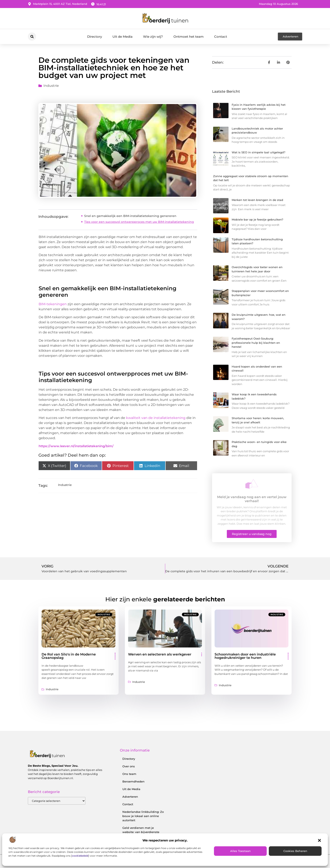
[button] (319, 840)
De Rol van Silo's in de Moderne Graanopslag (69, 656)
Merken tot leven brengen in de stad (257, 200)
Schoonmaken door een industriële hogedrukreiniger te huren (245, 656)
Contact (221, 37)
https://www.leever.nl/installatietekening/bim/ (76, 446)
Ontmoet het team (189, 37)
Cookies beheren (295, 851)
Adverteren (130, 797)
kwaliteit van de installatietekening (156, 418)
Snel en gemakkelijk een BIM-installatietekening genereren (130, 216)
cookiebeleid (80, 856)
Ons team (129, 774)
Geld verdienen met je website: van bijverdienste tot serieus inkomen (141, 832)
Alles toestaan (240, 851)
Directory (95, 37)
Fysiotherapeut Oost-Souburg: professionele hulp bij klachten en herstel (256, 343)
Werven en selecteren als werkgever (160, 654)
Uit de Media (122, 37)
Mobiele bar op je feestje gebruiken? (257, 219)
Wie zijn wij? (153, 37)
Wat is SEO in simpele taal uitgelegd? (258, 152)
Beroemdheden (133, 781)
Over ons (129, 766)
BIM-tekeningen (53, 304)
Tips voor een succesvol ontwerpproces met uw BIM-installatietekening (139, 222)
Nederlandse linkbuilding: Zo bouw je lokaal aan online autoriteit (143, 816)
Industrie (51, 86)
